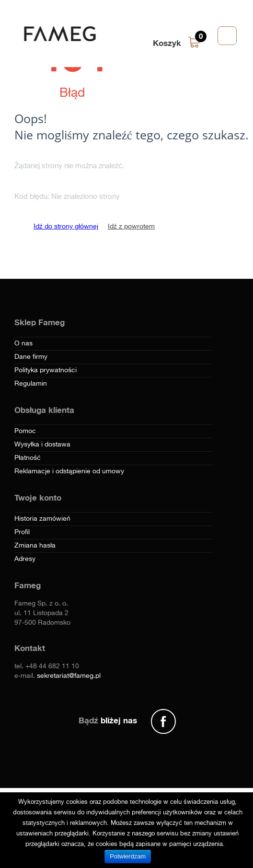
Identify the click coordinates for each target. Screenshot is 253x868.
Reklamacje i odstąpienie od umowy (69, 471)
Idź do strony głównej (66, 227)
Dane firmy (31, 357)
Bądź (108, 720)
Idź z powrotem (131, 227)
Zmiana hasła (35, 546)
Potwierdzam (128, 856)
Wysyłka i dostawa (42, 445)
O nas (23, 343)
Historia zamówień (42, 519)
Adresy (25, 559)
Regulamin (31, 384)
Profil (22, 532)
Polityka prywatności (46, 370)
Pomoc (25, 431)
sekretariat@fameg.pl (69, 676)
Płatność (28, 458)
